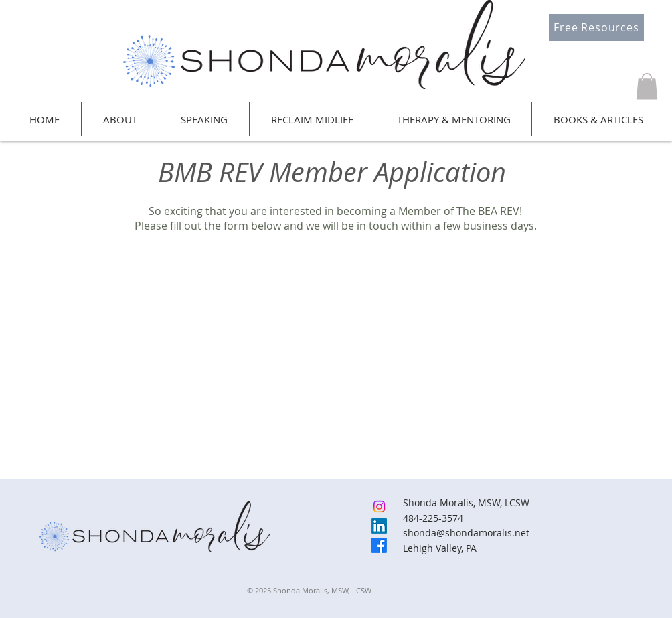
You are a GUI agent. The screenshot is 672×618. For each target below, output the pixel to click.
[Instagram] (379, 507)
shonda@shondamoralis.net (466, 533)
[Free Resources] (596, 27)
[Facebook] (379, 545)
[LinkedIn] (379, 526)
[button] (647, 86)
